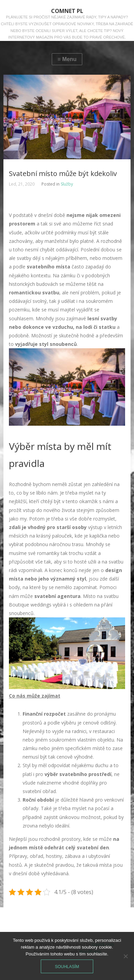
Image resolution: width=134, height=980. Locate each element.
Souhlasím (67, 967)
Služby (67, 184)
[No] (125, 956)
